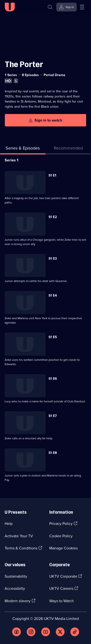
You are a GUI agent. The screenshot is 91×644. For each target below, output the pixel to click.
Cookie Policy (61, 536)
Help (9, 524)
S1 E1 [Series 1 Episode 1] (52, 175)
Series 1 (12, 160)
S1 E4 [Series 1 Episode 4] (53, 296)
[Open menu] (82, 7)
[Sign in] (66, 7)
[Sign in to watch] (45, 120)
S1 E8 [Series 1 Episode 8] (53, 453)
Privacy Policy (61, 524)
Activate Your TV (19, 536)
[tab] (68, 149)
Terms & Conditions (21, 548)
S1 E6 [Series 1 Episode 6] (53, 379)
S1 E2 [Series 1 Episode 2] (53, 217)
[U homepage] (10, 7)
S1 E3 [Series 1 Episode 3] (53, 259)
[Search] (50, 7)
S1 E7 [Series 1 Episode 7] (53, 416)
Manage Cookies (63, 548)
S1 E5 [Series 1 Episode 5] (53, 337)
